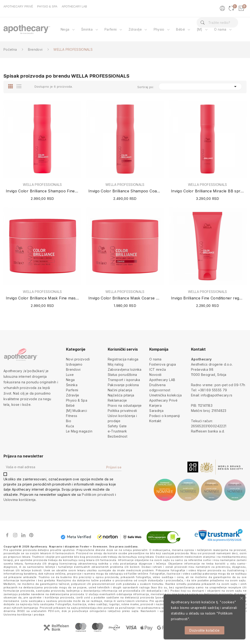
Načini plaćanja (120, 390)
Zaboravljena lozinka (125, 369)
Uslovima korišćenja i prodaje (24, 615)
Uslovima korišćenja (20, 500)
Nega (70, 380)
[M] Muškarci (76, 411)
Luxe (70, 375)
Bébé (70, 405)
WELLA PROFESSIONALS (42, 185)
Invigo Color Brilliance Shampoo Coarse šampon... (125, 191)
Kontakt (155, 421)
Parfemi (72, 390)
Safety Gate (117, 426)
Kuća (70, 426)
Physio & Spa (77, 400)
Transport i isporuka (124, 380)
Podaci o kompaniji (165, 416)
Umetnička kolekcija (165, 395)
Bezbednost (118, 436)
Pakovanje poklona (123, 385)
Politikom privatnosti (98, 495)
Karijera (155, 405)
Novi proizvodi (78, 359)
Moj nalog (116, 364)
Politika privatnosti (122, 411)
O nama (155, 359)
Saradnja (156, 411)
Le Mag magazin (79, 431)
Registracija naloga (123, 359)
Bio (69, 421)
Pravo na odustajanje (125, 405)
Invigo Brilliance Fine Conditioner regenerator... (208, 298)
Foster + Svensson (94, 547)
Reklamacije (117, 400)
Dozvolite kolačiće (204, 630)
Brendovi (73, 369)
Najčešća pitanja (121, 395)
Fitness (72, 416)
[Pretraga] (217, 23)
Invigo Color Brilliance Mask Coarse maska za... (125, 298)
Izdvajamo (74, 364)
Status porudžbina (122, 375)
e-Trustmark (117, 431)
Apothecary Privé (163, 400)
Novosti (155, 375)
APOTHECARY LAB (74, 7)
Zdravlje (73, 395)
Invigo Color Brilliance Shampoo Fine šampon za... (42, 191)
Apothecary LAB (162, 380)
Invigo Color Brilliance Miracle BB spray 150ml (208, 191)
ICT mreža (158, 369)
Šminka (72, 385)
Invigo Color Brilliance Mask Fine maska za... (42, 298)
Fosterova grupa (163, 364)
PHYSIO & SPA (47, 7)
